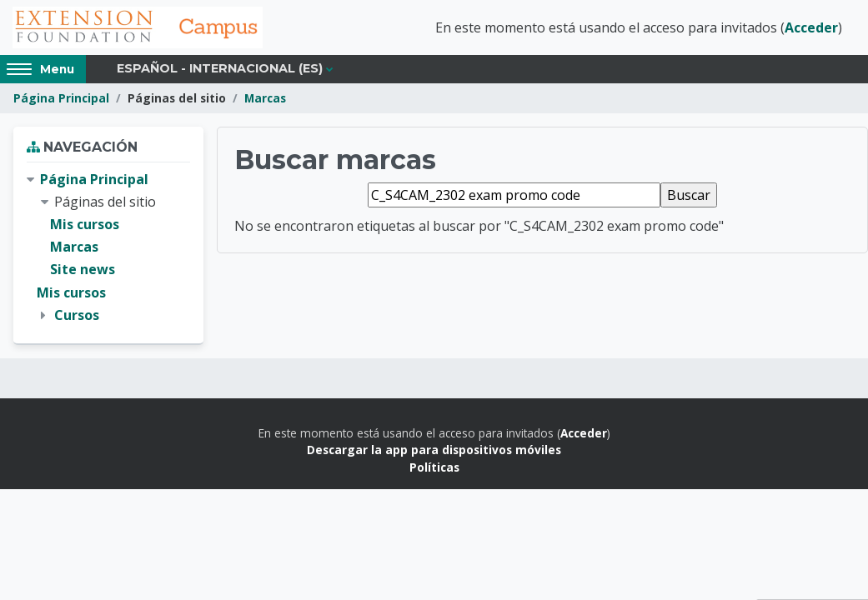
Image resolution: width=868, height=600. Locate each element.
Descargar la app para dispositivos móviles (434, 450)
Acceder (811, 27)
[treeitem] (108, 247)
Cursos (77, 315)
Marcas (265, 98)
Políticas (434, 467)
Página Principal (61, 98)
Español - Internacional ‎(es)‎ (220, 68)
